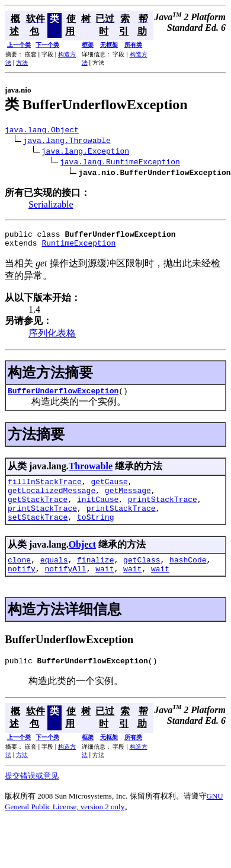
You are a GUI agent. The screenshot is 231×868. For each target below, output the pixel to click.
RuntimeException (78, 248)
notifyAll (65, 588)
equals (54, 577)
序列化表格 (52, 338)
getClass (142, 577)
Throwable (91, 473)
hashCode (188, 577)
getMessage (128, 501)
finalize (95, 577)
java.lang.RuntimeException (120, 163)
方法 (22, 63)
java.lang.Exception (85, 152)
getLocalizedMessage (52, 501)
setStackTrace (38, 533)
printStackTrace (163, 511)
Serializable (51, 206)
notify (22, 588)
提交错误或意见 (32, 797)
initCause (98, 511)
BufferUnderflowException (63, 398)
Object (82, 560)
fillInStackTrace (45, 490)
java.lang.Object (42, 131)
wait (105, 588)
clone (19, 577)
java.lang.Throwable (67, 142)
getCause (109, 490)
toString (95, 533)
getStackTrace (38, 511)
